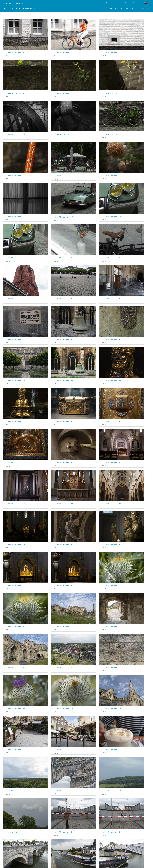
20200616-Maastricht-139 (90, 651)
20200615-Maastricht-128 (15, 247)
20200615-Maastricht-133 (52, 281)
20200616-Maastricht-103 (127, 382)
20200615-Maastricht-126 (90, 214)
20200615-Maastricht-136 (15, 314)
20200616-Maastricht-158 (52, 820)
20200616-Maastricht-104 (15, 415)
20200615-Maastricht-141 (52, 348)
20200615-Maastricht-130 (90, 247)
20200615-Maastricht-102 (52, 45)
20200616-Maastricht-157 (15, 820)
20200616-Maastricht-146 (52, 718)
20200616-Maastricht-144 (127, 685)
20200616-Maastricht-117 (15, 517)
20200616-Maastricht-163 (15, 853)
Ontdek (127, 3)
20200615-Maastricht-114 (90, 113)
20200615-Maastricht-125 (52, 214)
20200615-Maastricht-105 (15, 79)
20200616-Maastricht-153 (15, 786)
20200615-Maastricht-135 (127, 281)
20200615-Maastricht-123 (127, 180)
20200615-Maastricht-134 (90, 281)
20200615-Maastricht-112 (15, 113)
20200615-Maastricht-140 (15, 348)
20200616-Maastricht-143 (90, 685)
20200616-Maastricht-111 (127, 449)
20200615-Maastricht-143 (127, 348)
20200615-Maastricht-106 (52, 79)
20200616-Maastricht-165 (90, 853)
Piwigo (85, 864)
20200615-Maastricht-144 (15, 382)
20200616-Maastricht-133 (15, 617)
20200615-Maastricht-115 (127, 113)
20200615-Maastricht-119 (127, 146)
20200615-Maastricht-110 (90, 79)
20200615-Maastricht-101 (15, 45)
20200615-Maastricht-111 (127, 79)
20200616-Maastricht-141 (15, 685)
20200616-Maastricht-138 (52, 651)
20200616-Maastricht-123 (90, 516)
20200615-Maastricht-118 (90, 146)
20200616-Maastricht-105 (52, 415)
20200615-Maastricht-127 (127, 214)
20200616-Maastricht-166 (127, 853)
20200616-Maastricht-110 (90, 449)
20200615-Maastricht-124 (15, 214)
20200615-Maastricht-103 (90, 45)
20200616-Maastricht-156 (127, 786)
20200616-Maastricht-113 (52, 483)
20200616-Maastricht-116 (127, 483)
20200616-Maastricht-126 (52, 550)
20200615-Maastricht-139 (127, 314)
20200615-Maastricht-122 (90, 180)
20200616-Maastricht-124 (127, 516)
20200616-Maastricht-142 (52, 685)
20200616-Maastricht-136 (127, 618)
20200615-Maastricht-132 (15, 281)
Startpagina (4, 9)
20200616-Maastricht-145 (15, 718)
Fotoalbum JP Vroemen (14, 3)
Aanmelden (137, 3)
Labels (119, 3)
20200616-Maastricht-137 (15, 651)
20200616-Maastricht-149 (15, 752)
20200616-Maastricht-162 (127, 820)
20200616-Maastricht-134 (52, 617)
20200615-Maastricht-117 (52, 146)
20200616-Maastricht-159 (90, 820)
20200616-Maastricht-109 (52, 449)
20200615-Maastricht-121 (52, 180)
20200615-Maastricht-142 (90, 348)
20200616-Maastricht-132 (127, 584)
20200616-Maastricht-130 (52, 584)
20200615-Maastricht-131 (127, 247)
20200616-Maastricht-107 (127, 415)
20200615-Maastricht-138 (90, 314)
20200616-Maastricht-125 (15, 550)
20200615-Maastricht (25, 9)
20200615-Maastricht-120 (15, 180)
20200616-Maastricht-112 (15, 483)
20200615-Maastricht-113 (52, 113)
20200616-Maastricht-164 (52, 853)
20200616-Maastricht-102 (90, 382)
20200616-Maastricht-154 (52, 786)
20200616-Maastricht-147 (90, 719)
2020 (10, 9)
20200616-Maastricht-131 (90, 584)
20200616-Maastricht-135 (90, 617)
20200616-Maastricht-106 (90, 415)
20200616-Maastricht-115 (90, 483)
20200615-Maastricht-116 (15, 146)
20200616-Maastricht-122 (52, 517)
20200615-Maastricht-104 (127, 45)
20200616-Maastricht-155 (90, 786)
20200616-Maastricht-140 (127, 651)
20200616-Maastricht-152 (127, 752)
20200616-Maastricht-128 (127, 550)
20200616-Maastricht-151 (90, 752)
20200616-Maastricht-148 (127, 719)
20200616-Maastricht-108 (15, 449)
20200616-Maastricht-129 (15, 584)
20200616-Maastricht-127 (90, 550)
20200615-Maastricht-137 (52, 314)
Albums (111, 3)
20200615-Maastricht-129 (52, 247)
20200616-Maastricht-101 (52, 382)
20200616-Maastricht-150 (52, 752)
